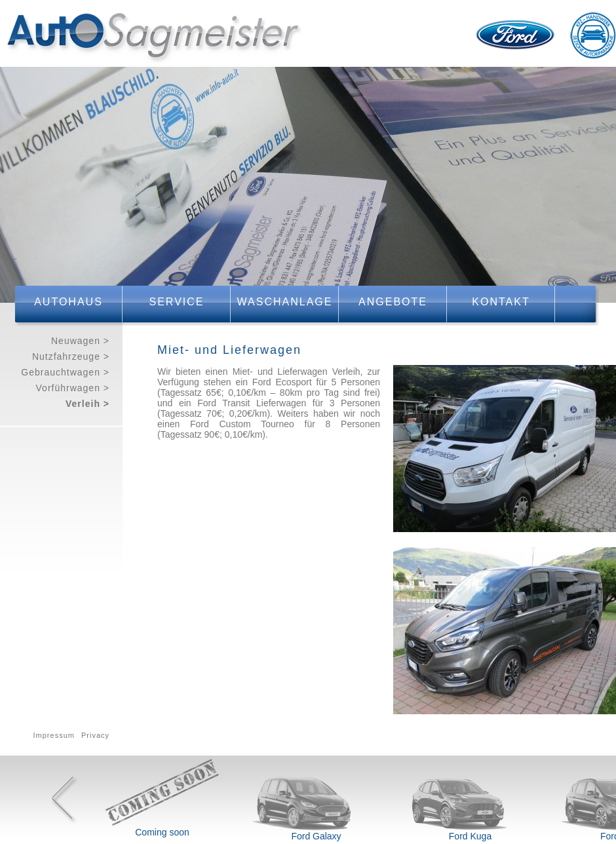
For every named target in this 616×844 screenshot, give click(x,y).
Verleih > (87, 404)
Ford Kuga (470, 836)
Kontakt (501, 302)
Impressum (54, 735)
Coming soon (162, 832)
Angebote (393, 302)
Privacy (95, 735)
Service (177, 302)
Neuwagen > (80, 341)
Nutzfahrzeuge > (71, 356)
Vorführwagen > (73, 388)
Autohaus (68, 302)
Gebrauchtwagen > (65, 372)
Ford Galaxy (316, 836)
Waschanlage (285, 302)
